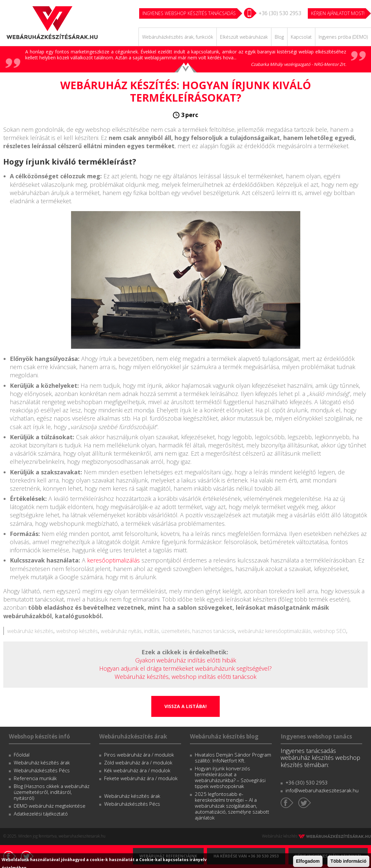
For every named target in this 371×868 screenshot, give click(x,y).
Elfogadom (308, 861)
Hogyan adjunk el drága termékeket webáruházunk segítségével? (185, 668)
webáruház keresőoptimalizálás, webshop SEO (292, 631)
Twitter (305, 803)
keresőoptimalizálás (113, 560)
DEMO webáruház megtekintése (50, 806)
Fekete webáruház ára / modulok (141, 778)
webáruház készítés (30, 631)
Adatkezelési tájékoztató (41, 814)
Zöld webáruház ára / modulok (138, 762)
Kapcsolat (301, 37)
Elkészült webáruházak (244, 37)
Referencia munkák (35, 778)
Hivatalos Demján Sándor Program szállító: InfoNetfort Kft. (233, 758)
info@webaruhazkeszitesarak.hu (322, 790)
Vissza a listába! (185, 706)
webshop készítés (77, 631)
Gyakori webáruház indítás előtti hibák (186, 660)
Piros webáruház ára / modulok (139, 755)
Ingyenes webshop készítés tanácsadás (189, 13)
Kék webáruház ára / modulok (137, 770)
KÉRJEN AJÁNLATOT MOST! (338, 13)
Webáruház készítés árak (42, 762)
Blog (279, 37)
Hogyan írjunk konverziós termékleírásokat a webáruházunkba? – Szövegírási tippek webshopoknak (230, 777)
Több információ (348, 861)
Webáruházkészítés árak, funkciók (178, 37)
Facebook (287, 803)
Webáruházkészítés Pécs (42, 770)
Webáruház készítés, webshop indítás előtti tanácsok (185, 677)
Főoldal (22, 755)
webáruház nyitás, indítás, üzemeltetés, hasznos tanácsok (168, 631)
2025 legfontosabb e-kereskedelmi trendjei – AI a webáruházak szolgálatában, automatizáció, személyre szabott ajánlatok (232, 806)
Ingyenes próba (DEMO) (343, 37)
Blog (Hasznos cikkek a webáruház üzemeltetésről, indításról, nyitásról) (52, 792)
